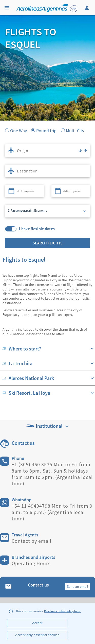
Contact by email (32, 541)
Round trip (46, 130)
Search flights (48, 243)
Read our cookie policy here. (62, 611)
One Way (18, 130)
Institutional (48, 426)
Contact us (23, 443)
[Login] (87, 8)
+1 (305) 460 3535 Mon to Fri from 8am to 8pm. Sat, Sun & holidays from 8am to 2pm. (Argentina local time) (52, 474)
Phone (18, 458)
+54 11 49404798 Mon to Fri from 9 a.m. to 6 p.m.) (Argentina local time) (52, 512)
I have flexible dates (37, 229)
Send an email (78, 587)
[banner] (48, 97)
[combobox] (48, 151)
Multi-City (75, 130)
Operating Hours (31, 563)
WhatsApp (22, 500)
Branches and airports (33, 557)
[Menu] (8, 8)
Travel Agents (25, 535)
